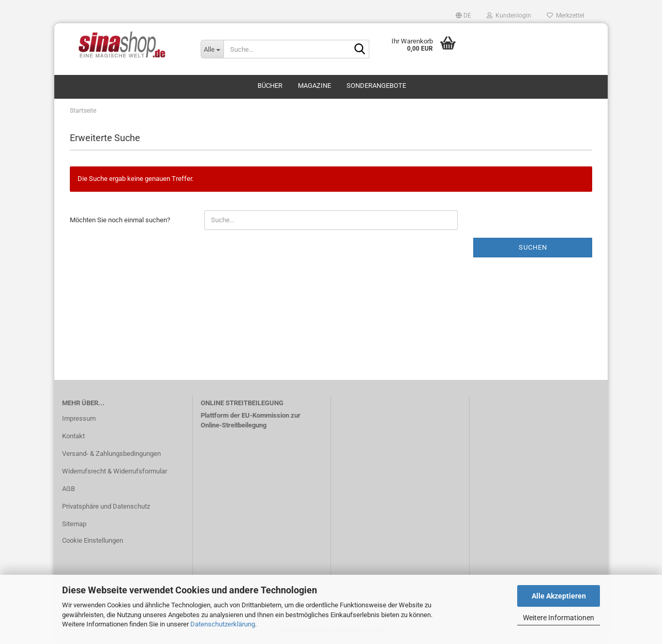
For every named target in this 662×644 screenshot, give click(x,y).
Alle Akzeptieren (559, 596)
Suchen (533, 247)
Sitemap (74, 524)
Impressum (79, 418)
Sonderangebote (376, 86)
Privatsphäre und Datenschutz (106, 506)
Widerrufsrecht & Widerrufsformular (115, 471)
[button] (463, 16)
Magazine (314, 86)
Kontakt (73, 436)
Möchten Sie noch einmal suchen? (120, 220)
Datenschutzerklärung (223, 624)
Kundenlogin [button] (509, 16)
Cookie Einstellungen (93, 540)
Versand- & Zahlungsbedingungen (111, 454)
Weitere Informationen (559, 618)
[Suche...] (212, 49)
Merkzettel (566, 16)
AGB (69, 489)
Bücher (270, 86)
